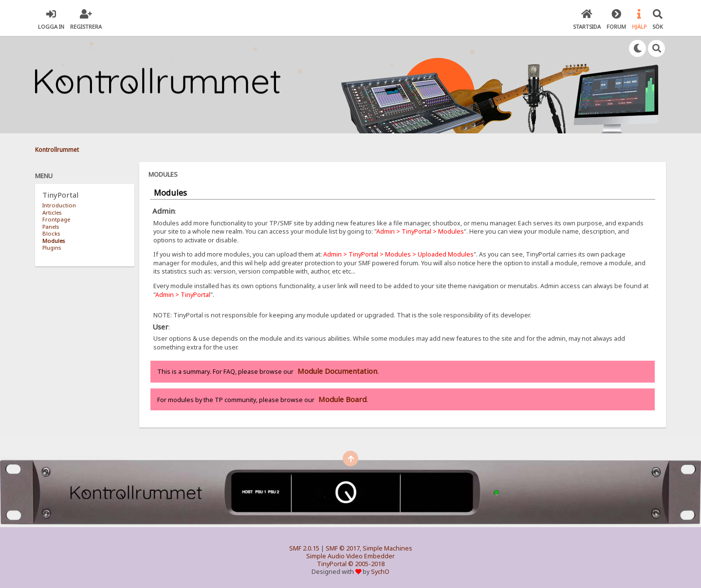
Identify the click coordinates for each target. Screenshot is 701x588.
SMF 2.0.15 (304, 548)
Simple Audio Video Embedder (350, 556)
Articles (52, 212)
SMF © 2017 (343, 548)
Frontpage (56, 219)
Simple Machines (387, 548)
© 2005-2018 (366, 564)
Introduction (59, 205)
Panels (51, 227)
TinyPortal (332, 564)
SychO (380, 572)
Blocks (51, 233)
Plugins (52, 248)
